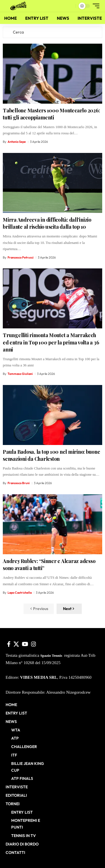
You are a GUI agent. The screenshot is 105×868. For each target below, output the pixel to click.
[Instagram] (34, 644)
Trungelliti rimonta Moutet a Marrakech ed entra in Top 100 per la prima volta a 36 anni (51, 342)
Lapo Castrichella (20, 593)
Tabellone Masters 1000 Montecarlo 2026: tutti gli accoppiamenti (51, 114)
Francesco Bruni (19, 483)
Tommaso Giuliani (20, 374)
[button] (70, 6)
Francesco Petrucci (21, 257)
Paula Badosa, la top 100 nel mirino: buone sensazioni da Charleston (52, 455)
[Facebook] (9, 644)
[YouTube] (25, 644)
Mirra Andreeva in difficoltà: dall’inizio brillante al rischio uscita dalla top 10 (47, 223)
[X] (16, 644)
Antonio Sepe (17, 142)
